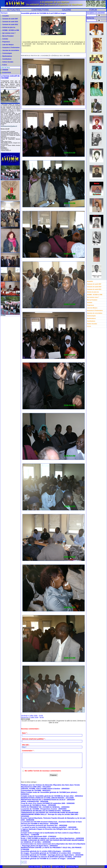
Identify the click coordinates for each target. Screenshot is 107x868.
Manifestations (6, 56)
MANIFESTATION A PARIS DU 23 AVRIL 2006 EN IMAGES (43, 798)
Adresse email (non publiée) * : (34, 739)
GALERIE (67, 10)
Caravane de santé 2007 (9, 19)
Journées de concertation (10, 50)
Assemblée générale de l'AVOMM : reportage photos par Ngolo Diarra (48, 855)
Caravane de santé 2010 (9, 22)
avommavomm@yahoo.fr (9, 126)
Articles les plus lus (8, 27)
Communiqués (6, 53)
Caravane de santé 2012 (9, 25)
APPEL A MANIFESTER (30, 801)
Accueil (24, 721)
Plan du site (46, 867)
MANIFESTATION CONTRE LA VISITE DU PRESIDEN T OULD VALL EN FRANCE (51, 848)
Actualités (5, 16)
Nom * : (25, 733)
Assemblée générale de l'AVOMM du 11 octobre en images (43, 859)
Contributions (6, 59)
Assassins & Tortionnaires (10, 48)
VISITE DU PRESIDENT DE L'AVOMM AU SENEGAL (40, 807)
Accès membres (34, 867)
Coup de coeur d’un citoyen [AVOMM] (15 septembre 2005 (43, 803)
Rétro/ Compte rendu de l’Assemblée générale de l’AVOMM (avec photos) (49, 792)
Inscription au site (58, 867)
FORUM (93, 10)
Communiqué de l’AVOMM (31, 790)
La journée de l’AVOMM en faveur (34, 805)
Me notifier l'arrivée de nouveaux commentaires (43, 771)
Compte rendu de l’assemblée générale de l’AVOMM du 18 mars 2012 (47, 796)
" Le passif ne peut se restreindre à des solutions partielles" (44, 827)
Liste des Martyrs (7, 45)
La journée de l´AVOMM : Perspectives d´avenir (39, 809)
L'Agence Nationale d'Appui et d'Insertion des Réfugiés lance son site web (49, 829)
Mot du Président (7, 36)
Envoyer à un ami (34, 721)
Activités (4, 39)
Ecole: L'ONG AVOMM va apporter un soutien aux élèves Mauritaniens (48, 838)
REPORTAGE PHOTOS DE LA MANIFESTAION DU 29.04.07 (43, 800)
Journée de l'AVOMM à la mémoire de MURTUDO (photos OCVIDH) (46, 857)
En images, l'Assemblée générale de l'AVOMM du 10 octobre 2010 (46, 853)
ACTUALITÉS (14, 10)
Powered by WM (72, 867)
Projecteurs (5, 42)
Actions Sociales (7, 62)
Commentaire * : (28, 751)
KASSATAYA (7, 73)
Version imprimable (49, 721)
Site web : (26, 745)
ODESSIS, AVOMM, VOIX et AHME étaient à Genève (40, 789)
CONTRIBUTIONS (40, 10)
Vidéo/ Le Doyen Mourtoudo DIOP (34, 836)
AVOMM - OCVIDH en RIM (10, 30)
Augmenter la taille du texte (66, 721)
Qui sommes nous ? (8, 33)
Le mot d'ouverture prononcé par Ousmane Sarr (39, 825)
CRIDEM (5, 70)
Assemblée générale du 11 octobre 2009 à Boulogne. (41, 851)
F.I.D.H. (4, 65)
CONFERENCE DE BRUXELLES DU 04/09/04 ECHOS (41, 811)
